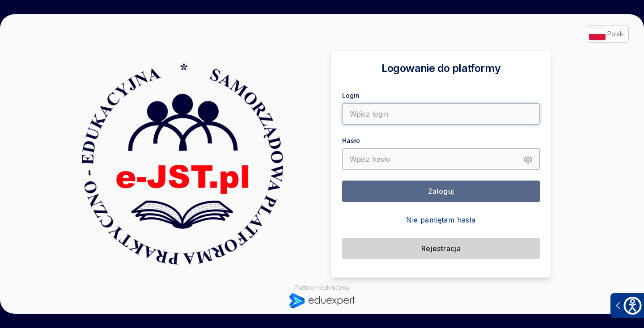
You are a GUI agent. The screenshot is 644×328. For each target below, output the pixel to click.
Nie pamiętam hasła (441, 220)
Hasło (351, 141)
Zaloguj (441, 191)
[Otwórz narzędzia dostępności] (627, 306)
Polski (607, 34)
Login (351, 95)
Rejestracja (441, 248)
